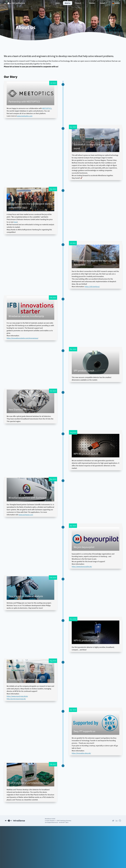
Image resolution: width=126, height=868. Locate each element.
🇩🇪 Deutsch (116, 3)
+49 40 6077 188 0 (64, 822)
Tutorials (92, 3)
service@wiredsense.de (51, 822)
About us (68, 3)
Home (58, 3)
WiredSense (15, 3)
